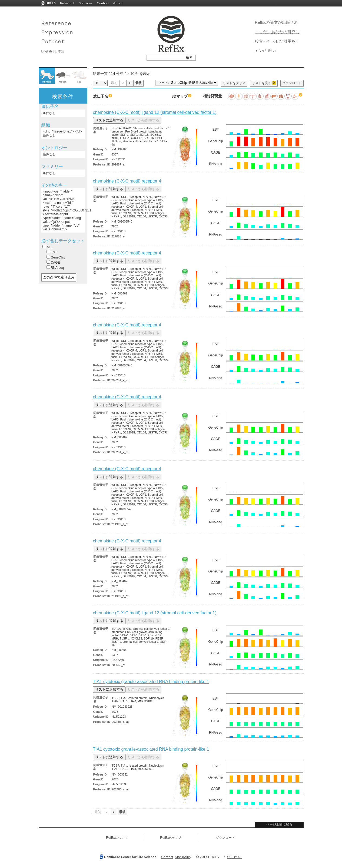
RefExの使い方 (171, 838)
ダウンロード (292, 83)
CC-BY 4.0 (235, 857)
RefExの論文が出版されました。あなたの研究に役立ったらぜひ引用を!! (277, 32)
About (118, 3)
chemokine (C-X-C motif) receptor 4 (127, 181)
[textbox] (165, 57)
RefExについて (117, 838)
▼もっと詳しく (266, 51)
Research (68, 3)
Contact (103, 3)
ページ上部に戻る (279, 824)
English (47, 51)
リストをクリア (234, 83)
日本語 (59, 51)
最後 (138, 83)
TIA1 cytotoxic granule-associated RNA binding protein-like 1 (151, 682)
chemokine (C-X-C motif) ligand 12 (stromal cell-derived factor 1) (155, 112)
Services (86, 3)
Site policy (183, 857)
